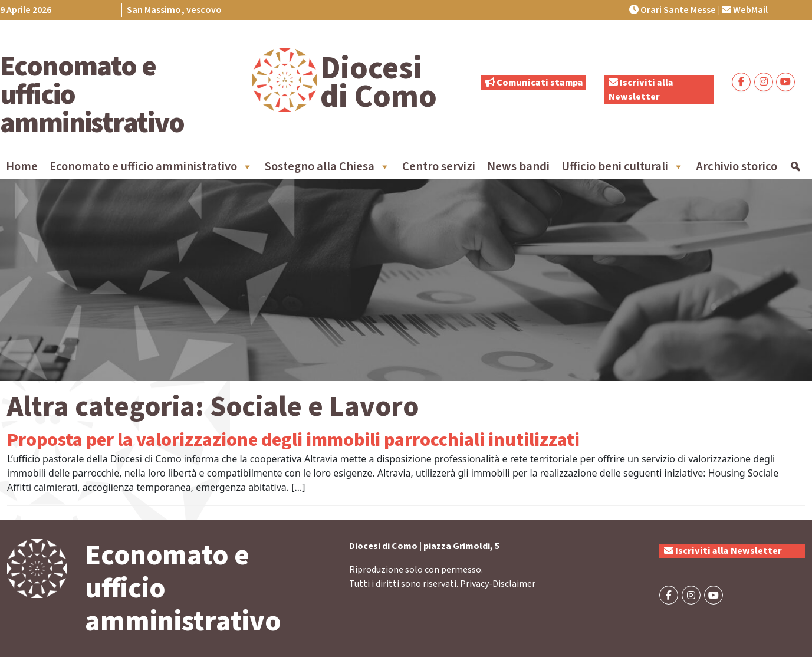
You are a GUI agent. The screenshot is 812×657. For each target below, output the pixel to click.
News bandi (518, 167)
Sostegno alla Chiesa (328, 167)
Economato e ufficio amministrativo (151, 167)
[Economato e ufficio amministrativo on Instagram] (764, 82)
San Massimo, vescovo (174, 10)
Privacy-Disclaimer (498, 584)
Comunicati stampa (534, 83)
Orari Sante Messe (673, 10)
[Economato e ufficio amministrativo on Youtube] (785, 82)
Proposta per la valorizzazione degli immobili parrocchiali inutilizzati (293, 440)
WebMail (745, 10)
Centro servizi (439, 167)
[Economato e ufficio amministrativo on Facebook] (741, 82)
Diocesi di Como (379, 83)
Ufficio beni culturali (623, 167)
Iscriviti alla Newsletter (723, 551)
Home (22, 167)
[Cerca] (795, 167)
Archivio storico (737, 167)
